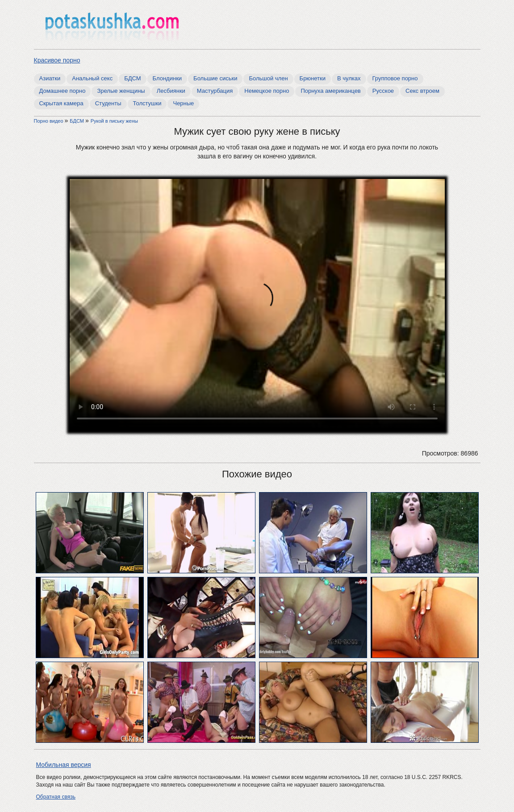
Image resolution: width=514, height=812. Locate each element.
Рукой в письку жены (114, 121)
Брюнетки (313, 78)
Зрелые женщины (121, 91)
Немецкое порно (267, 91)
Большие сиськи (215, 78)
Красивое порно (57, 60)
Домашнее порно (63, 91)
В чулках (349, 78)
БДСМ (132, 78)
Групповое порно (395, 78)
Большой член (268, 78)
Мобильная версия (64, 765)
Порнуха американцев (330, 91)
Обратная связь (56, 797)
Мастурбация (215, 91)
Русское (383, 91)
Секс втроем (422, 91)
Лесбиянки (171, 91)
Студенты (108, 103)
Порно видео (49, 121)
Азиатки (50, 78)
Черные (183, 103)
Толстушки (147, 103)
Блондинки (167, 78)
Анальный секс (92, 78)
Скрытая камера (61, 103)
